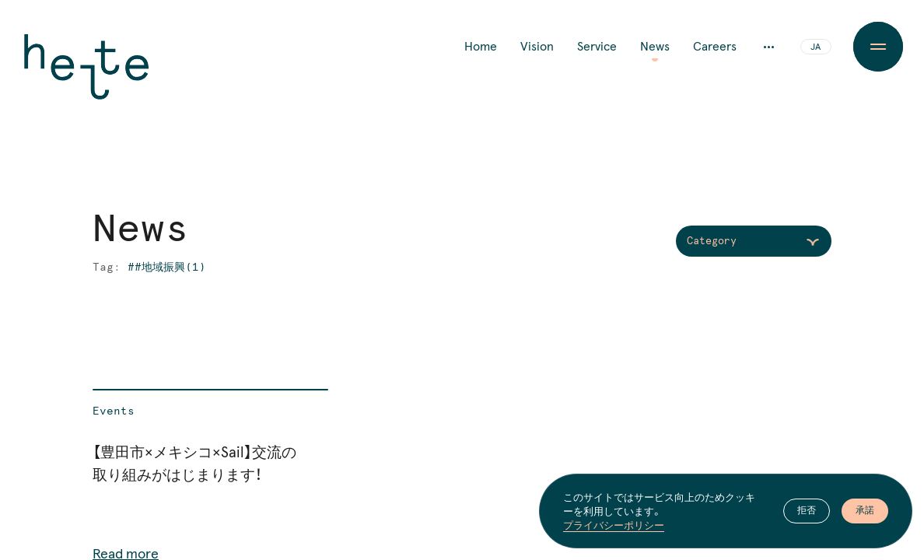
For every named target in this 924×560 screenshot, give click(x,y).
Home (481, 47)
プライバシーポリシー (614, 525)
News (655, 47)
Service (597, 47)
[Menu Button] (878, 47)
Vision (537, 47)
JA (815, 47)
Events (114, 411)
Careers (715, 47)
